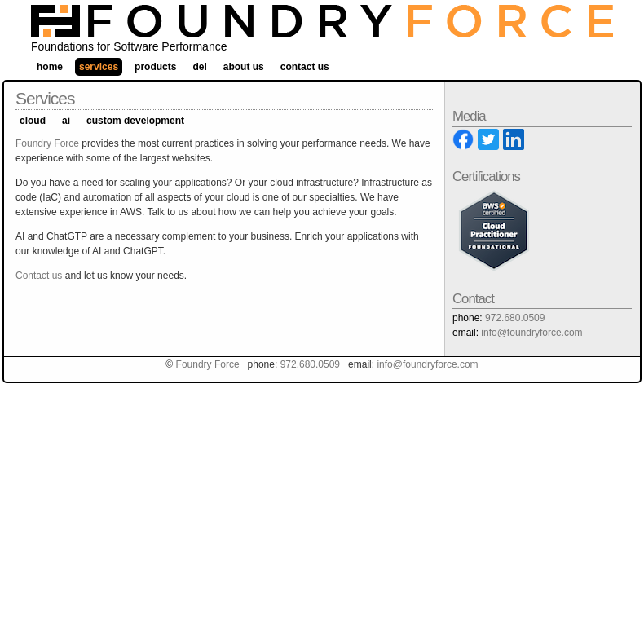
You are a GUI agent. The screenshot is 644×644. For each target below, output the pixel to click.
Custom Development (135, 121)
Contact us (39, 276)
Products (155, 67)
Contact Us (305, 67)
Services (99, 67)
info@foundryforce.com (532, 333)
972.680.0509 (515, 318)
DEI (199, 67)
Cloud (33, 121)
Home (50, 67)
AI (66, 121)
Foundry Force (47, 143)
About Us (244, 67)
